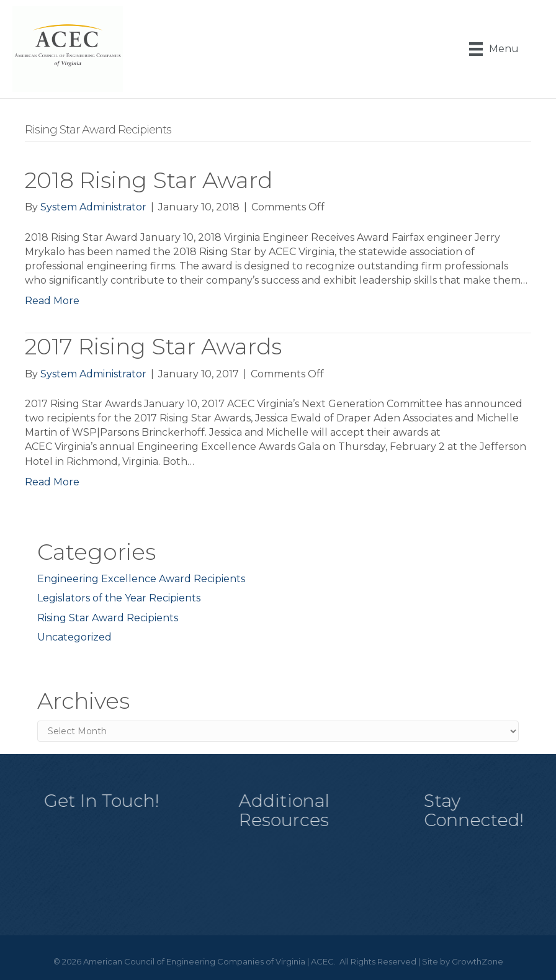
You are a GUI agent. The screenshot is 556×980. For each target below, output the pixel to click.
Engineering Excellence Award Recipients (141, 579)
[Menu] (494, 49)
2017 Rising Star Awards (153, 346)
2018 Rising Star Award (149, 180)
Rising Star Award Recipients (108, 618)
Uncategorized (74, 637)
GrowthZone (478, 961)
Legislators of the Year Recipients (119, 598)
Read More (52, 301)
